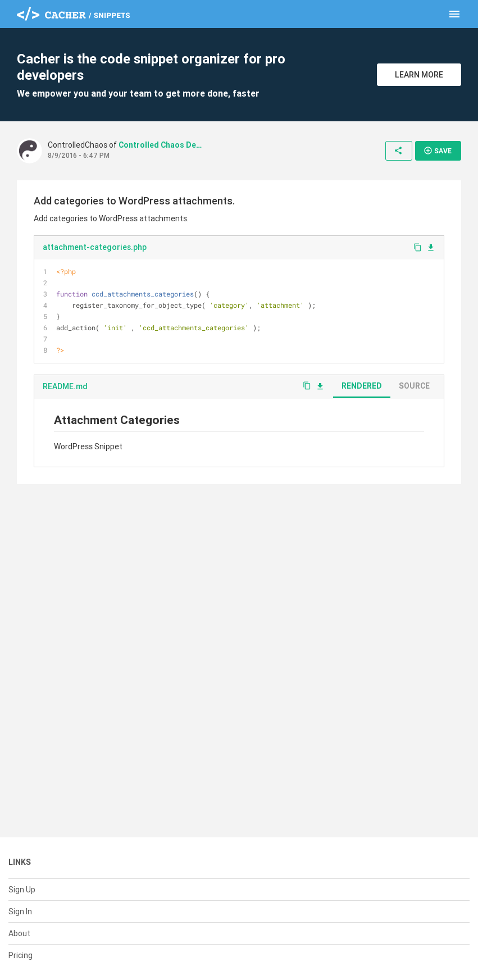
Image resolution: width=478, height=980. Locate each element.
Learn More (419, 75)
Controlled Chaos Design (161, 145)
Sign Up (22, 890)
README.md (65, 386)
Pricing (21, 955)
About (19, 933)
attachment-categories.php (95, 247)
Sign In (20, 911)
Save (438, 151)
